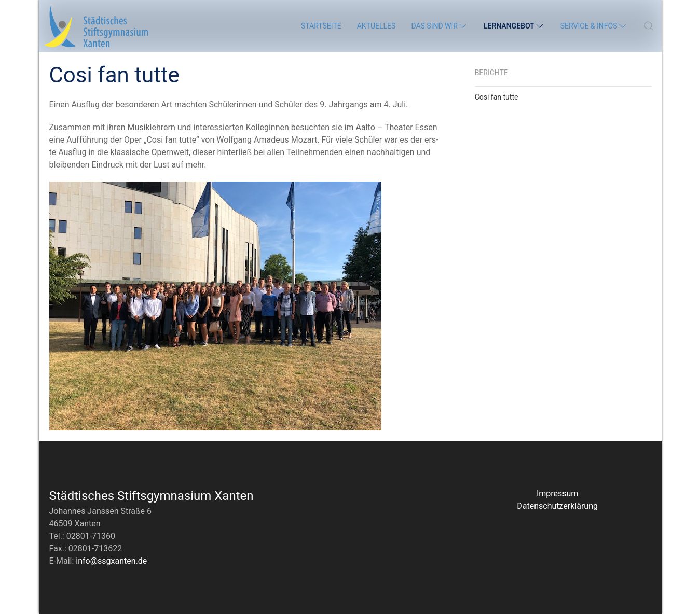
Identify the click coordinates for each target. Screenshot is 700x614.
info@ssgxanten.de (111, 561)
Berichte (491, 73)
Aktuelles (376, 26)
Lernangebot (514, 26)
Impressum (558, 493)
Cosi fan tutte (497, 97)
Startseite (321, 26)
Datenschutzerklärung (557, 506)
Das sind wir (440, 26)
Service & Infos (594, 26)
